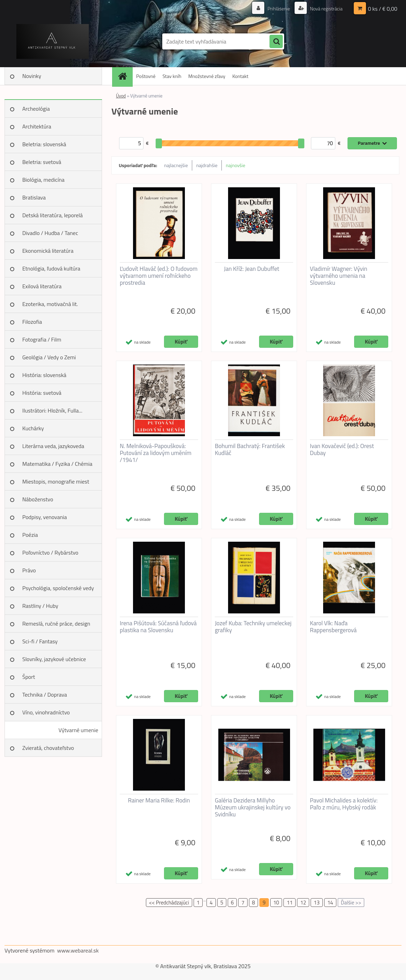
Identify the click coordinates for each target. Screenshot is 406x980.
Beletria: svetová (42, 162)
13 (317, 903)
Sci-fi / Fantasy (40, 641)
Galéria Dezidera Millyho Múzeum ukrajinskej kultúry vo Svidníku (253, 807)
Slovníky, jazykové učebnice (54, 659)
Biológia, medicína (43, 180)
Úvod (121, 96)
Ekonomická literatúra (48, 251)
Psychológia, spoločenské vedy (58, 588)
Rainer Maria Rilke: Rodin (159, 800)
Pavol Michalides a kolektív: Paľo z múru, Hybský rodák (344, 804)
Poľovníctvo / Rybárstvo (50, 552)
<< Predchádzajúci (169, 903)
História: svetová (42, 393)
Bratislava (34, 197)
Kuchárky (33, 428)
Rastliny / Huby (40, 606)
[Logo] (52, 41)
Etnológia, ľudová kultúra (51, 268)
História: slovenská (44, 375)
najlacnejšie (176, 165)
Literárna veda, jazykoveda (53, 446)
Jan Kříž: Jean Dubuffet (252, 269)
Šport (29, 677)
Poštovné (146, 76)
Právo (29, 570)
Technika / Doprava (45, 695)
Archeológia (36, 109)
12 (303, 903)
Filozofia (32, 322)
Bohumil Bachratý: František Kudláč (250, 449)
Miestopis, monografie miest (56, 481)
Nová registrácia (326, 9)
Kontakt (240, 76)
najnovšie (236, 165)
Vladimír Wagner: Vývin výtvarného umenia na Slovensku (339, 276)
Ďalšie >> (351, 903)
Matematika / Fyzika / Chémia (57, 464)
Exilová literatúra (42, 286)
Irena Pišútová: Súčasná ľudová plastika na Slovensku (158, 627)
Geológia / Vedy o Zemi (49, 357)
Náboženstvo (38, 499)
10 (276, 903)
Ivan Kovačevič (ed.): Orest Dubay (342, 449)
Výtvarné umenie (78, 730)
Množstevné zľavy (207, 76)
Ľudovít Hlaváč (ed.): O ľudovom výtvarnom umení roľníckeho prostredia (159, 276)
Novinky (32, 76)
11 (290, 903)
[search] (276, 42)
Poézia (30, 535)
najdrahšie (207, 165)
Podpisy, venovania (45, 517)
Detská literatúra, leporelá (53, 215)
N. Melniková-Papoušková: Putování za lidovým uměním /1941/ (156, 453)
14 (330, 903)
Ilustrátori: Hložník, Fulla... (52, 410)
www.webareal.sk (78, 950)
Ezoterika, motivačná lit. (50, 304)
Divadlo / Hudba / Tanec (50, 233)
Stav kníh (172, 76)
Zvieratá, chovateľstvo (48, 748)
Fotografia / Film (42, 339)
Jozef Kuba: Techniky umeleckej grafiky (253, 627)
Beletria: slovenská (44, 144)
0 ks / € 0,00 (383, 9)
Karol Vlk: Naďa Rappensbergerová (333, 627)
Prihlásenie (279, 9)
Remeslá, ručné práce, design (56, 624)
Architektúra (37, 126)
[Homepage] (125, 76)
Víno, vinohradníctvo (46, 712)
